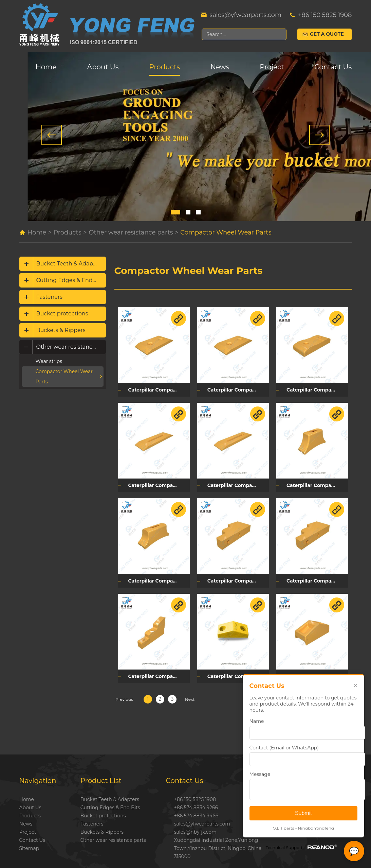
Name (256, 721)
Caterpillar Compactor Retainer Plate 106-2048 (316, 389)
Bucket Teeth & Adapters (70, 264)
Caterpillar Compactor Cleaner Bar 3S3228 (159, 484)
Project (272, 67)
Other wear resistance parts (131, 232)
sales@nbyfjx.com (195, 829)
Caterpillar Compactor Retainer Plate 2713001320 (159, 389)
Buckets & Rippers (61, 330)
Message (259, 774)
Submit (303, 813)
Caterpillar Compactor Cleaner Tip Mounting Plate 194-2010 (237, 578)
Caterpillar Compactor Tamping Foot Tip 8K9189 (237, 673)
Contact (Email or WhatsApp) (283, 748)
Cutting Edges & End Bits (70, 280)
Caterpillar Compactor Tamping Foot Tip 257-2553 (316, 673)
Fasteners (50, 297)
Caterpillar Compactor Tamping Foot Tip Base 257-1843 (159, 578)
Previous (124, 696)
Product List (101, 778)
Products (164, 67)
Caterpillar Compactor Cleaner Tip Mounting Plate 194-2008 (316, 578)
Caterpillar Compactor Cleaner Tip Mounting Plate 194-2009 (159, 673)
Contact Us (333, 67)
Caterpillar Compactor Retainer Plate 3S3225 (237, 389)
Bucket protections (62, 314)
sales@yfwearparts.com (245, 15)
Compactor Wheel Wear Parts (226, 232)
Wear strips (49, 361)
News (220, 67)
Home (46, 67)
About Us (103, 67)
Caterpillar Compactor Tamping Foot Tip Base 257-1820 (316, 484)
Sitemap (29, 845)
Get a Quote (327, 34)
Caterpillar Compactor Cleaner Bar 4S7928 (237, 484)
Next (190, 696)
